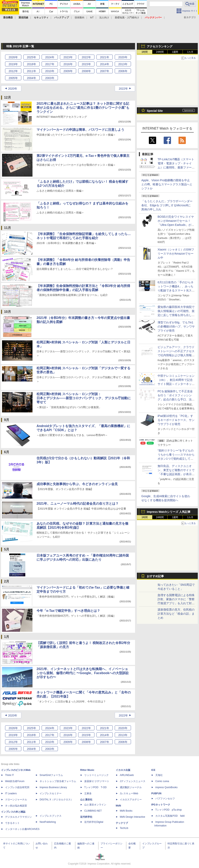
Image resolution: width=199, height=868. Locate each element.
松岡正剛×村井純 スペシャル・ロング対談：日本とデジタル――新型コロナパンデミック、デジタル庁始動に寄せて (84, 398)
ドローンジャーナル (16, 800)
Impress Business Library (53, 787)
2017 (50, 64)
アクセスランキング (160, 46)
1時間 (145, 52)
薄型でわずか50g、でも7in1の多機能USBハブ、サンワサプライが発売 (176, 326)
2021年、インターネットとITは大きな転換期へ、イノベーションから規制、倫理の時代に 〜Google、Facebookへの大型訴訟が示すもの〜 (83, 673)
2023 (68, 57)
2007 (104, 71)
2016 (68, 64)
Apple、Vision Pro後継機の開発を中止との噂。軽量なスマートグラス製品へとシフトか (167, 184)
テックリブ (122, 823)
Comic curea (162, 781)
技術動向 (80, 18)
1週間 (175, 52)
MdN (118, 806)
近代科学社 (86, 817)
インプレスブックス (51, 816)
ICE (153, 770)
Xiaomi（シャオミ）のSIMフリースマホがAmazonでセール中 (176, 254)
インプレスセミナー (51, 793)
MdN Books (126, 811)
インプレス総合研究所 (17, 787)
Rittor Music (87, 770)
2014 (104, 64)
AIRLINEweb (127, 775)
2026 (13, 57)
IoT (92, 18)
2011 (31, 71)
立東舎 (88, 793)
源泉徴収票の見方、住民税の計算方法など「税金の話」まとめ (176, 614)
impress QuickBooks (166, 787)
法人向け (104, 18)
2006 (123, 71)
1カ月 (190, 52)
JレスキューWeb (129, 793)
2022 (86, 57)
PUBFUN (156, 793)
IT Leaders (11, 793)
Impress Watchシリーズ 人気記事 (169, 512)
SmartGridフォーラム (51, 775)
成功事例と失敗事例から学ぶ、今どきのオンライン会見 (77, 484)
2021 (104, 57)
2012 (13, 71)
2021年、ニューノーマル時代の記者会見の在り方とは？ (78, 504)
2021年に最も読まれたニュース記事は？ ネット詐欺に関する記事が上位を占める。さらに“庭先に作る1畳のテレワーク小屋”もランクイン (83, 108)
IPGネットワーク (161, 805)
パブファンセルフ (165, 799)
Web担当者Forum (15, 781)
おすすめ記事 (155, 576)
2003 (50, 78)
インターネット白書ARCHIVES (22, 829)
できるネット (12, 823)
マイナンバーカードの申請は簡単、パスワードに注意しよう (80, 130)
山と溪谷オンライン (95, 805)
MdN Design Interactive (132, 817)
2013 (123, 64)
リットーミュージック (96, 775)
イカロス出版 (123, 770)
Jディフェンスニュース (133, 781)
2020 (123, 57)
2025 (31, 57)
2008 (86, 71)
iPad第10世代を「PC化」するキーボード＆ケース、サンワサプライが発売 (176, 420)
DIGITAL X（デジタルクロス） (56, 800)
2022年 (123, 89)
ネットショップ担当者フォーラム (58, 781)
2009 (68, 71)
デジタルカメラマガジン (18, 817)
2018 (31, 64)
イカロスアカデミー (131, 800)
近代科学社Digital (94, 822)
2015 (86, 64)
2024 (50, 57)
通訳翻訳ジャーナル (131, 787)
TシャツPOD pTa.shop (169, 810)
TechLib (124, 828)
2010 (50, 71)
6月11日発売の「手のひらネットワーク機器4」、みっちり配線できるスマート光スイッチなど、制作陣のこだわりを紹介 (176, 290)
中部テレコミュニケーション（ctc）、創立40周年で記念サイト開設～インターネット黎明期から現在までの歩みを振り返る (176, 384)
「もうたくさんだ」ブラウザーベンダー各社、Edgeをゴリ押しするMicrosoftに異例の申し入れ (167, 205)
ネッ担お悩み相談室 (16, 806)
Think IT (9, 775)
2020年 (13, 89)
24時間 (160, 52)
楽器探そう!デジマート (97, 781)
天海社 (159, 775)
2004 (31, 78)
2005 (13, 78)
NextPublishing (48, 822)
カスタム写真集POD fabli (170, 816)
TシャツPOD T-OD (95, 787)
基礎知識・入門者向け (127, 18)
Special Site (155, 111)
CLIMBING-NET (93, 811)
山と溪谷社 (86, 800)
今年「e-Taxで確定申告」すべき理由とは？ (68, 611)
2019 (13, 64)
